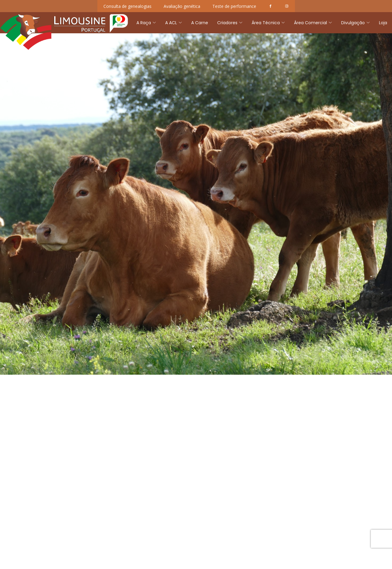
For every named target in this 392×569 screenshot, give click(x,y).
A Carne (200, 23)
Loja (383, 23)
